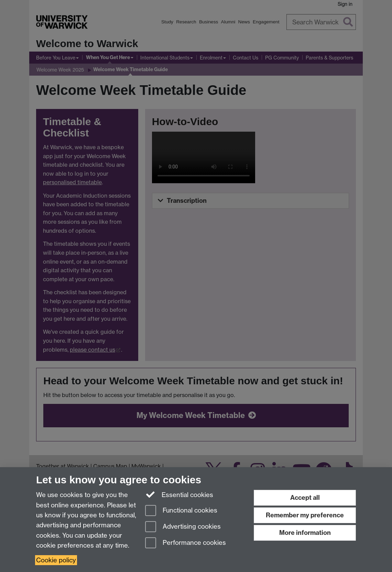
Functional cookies (181, 511)
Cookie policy (56, 560)
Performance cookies (186, 543)
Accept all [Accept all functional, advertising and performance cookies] (305, 498)
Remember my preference (305, 515)
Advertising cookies (183, 527)
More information (305, 533)
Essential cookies (179, 494)
